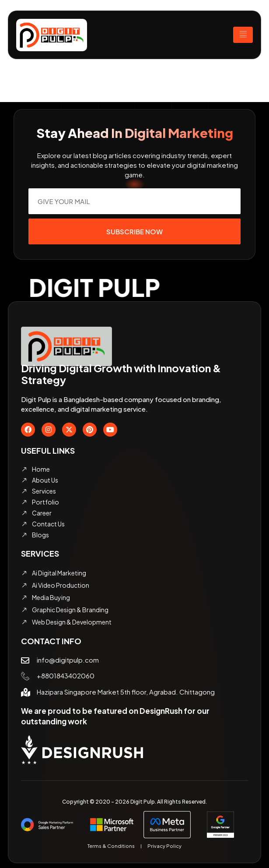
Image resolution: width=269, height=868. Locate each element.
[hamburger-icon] (243, 35)
